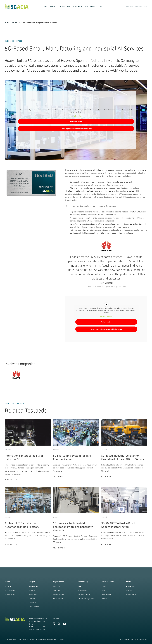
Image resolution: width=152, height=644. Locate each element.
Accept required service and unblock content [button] (76, 129)
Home (7, 23)
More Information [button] (76, 116)
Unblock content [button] (76, 122)
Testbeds (14, 23)
